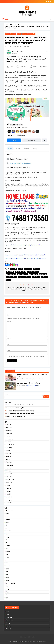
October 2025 (9, 442)
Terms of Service (10, 620)
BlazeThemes (43, 641)
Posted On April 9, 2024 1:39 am (22, 46)
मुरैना (7, 572)
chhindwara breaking (21, 272)
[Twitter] (9, 265)
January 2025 (9, 468)
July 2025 (8, 451)
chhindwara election (11, 274)
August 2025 (9, 448)
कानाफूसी (8, 520)
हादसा (7, 598)
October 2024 (9, 477)
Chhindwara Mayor (22, 274)
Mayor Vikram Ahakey (11, 277)
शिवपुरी (7, 592)
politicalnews (44, 277)
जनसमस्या (8, 534)
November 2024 (10, 474)
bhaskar (21, 269)
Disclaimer (8, 626)
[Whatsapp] (14, 265)
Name (9, 339)
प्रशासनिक (8, 551)
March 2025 (9, 462)
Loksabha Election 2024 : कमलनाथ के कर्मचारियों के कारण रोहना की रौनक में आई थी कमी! (25, 255)
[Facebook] (6, 265)
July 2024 (8, 486)
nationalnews (36, 277)
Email (8, 345)
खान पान (8, 522)
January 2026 (9, 433)
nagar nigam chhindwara (25, 277)
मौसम (7, 575)
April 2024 (8, 494)
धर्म (7, 543)
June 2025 (8, 454)
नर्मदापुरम (8, 546)
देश (7, 540)
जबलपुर (8, 537)
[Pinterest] (12, 265)
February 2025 (9, 465)
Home (7, 611)
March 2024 (9, 497)
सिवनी (7, 595)
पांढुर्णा (7, 549)
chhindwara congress (33, 272)
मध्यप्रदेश (19, 34)
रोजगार (7, 580)
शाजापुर (8, 589)
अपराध (7, 514)
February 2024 (9, 500)
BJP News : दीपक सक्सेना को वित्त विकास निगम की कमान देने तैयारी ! (20, 405)
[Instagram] (17, 265)
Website (9, 351)
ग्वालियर (8, 528)
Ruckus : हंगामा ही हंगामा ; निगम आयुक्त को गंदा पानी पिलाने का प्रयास (20, 414)
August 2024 (9, 483)
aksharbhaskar (14, 269)
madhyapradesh (43, 274)
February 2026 (9, 430)
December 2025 (10, 436)
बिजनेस (7, 557)
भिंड (7, 560)
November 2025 (10, 439)
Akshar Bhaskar (10, 46)
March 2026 (9, 427)
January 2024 (9, 503)
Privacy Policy (9, 617)
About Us (8, 614)
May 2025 (8, 456)
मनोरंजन (8, 569)
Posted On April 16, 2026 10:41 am (34, 379)
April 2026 (8, 425)
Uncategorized (9, 511)
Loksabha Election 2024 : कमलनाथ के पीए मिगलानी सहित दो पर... (27, 308)
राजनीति (23, 34)
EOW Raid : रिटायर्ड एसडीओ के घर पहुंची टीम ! (28, 383)
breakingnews (28, 269)
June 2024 (8, 488)
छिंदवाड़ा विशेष (8, 34)
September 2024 (10, 480)
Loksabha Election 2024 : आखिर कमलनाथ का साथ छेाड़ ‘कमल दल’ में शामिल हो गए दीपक (25, 258)
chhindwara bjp (10, 272)
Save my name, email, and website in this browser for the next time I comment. (26, 357)
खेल (7, 525)
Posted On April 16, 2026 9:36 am (34, 386)
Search (7, 394)
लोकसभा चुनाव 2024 (31, 34)
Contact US (9, 629)
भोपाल (14, 34)
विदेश (7, 586)
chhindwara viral (33, 274)
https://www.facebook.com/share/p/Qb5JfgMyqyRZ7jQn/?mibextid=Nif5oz (23, 245)
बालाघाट (8, 554)
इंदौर (7, 517)
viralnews (8, 280)
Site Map (8, 623)
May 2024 (8, 491)
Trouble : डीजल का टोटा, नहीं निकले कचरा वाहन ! (16, 417)
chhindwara (36, 269)
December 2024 (10, 471)
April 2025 (8, 459)
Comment (9, 321)
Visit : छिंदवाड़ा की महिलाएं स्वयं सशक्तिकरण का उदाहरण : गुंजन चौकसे (20, 411)
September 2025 (10, 445)
